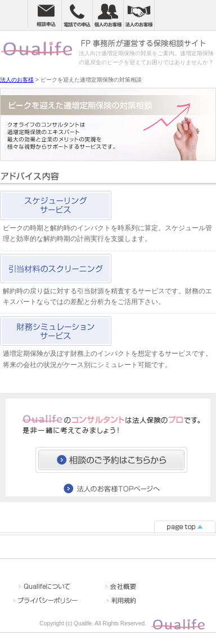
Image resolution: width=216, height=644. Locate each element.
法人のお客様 (17, 80)
